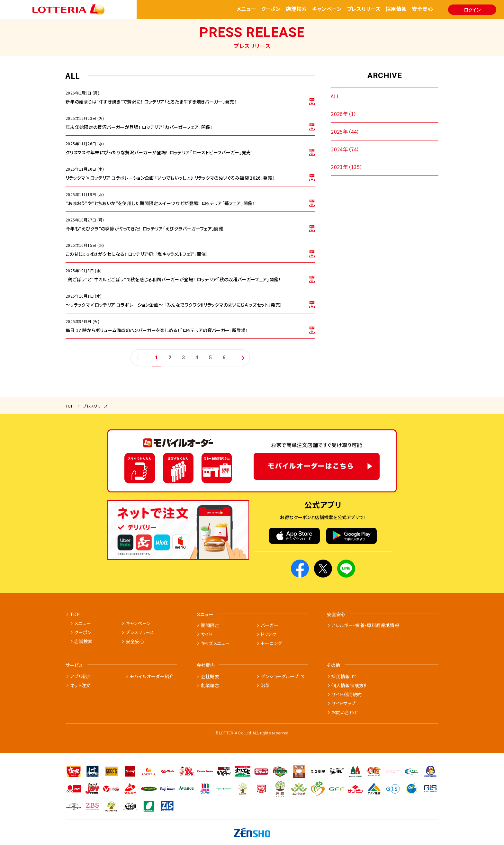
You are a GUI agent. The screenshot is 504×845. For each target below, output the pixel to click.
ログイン (472, 10)
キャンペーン (327, 9)
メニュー (246, 9)
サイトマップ (343, 703)
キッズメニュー (215, 643)
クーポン (271, 9)
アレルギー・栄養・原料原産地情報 (365, 625)
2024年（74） (345, 149)
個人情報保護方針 (350, 685)
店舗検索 (296, 9)
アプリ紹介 (81, 676)
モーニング (271, 643)
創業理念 (210, 685)
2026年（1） (344, 114)
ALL (335, 96)
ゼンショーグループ (280, 676)
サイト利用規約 (346, 694)
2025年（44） (345, 131)
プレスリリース (364, 9)
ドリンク (268, 634)
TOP (70, 406)
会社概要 (210, 676)
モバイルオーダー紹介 (152, 676)
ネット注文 (81, 685)
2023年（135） (347, 167)
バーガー (270, 625)
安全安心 (422, 9)
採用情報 (396, 9)
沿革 (265, 685)
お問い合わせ (345, 712)
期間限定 (210, 625)
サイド (207, 634)
